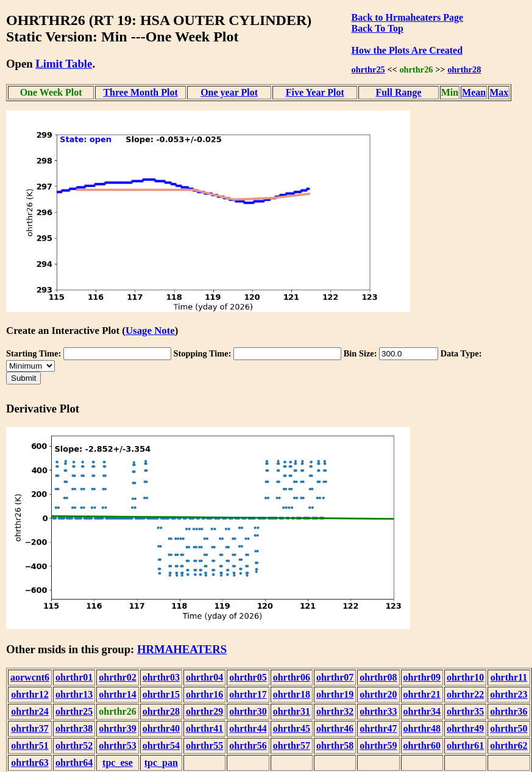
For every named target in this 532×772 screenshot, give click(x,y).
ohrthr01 (74, 677)
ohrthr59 (378, 745)
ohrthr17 (248, 694)
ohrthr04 (204, 677)
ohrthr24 (30, 711)
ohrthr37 (30, 728)
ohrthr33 (378, 711)
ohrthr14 (117, 694)
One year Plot (229, 92)
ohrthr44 (248, 728)
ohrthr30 (248, 711)
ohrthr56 (248, 745)
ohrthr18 (292, 694)
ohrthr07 (335, 677)
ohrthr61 (465, 745)
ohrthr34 (422, 711)
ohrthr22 (465, 694)
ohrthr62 (509, 745)
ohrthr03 (161, 677)
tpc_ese (118, 763)
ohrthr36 (509, 711)
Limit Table (64, 64)
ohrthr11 (509, 677)
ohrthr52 (74, 745)
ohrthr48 (422, 728)
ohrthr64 (74, 763)
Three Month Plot (140, 92)
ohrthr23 (509, 694)
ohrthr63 (30, 763)
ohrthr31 (292, 711)
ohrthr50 (509, 728)
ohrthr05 (248, 677)
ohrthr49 (465, 728)
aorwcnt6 (30, 677)
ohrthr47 (378, 728)
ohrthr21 (422, 694)
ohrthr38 (74, 728)
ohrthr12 (30, 694)
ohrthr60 (422, 745)
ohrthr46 (335, 728)
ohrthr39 (117, 728)
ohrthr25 (368, 69)
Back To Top (378, 28)
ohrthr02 (117, 677)
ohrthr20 (378, 694)
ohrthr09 (422, 677)
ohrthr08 (378, 677)
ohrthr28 (464, 69)
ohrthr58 (335, 745)
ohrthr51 (30, 745)
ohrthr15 (161, 694)
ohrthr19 (335, 694)
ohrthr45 (292, 728)
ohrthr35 (465, 711)
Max (499, 92)
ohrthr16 (204, 694)
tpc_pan (161, 763)
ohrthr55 (204, 745)
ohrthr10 (465, 677)
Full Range (398, 92)
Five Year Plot (315, 92)
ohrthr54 (161, 745)
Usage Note (150, 331)
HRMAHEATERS (182, 649)
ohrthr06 (292, 677)
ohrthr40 (161, 728)
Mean (474, 92)
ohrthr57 (292, 745)
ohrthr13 (74, 694)
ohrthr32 (335, 711)
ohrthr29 (204, 711)
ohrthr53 (117, 745)
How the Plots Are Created (407, 50)
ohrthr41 (204, 728)
